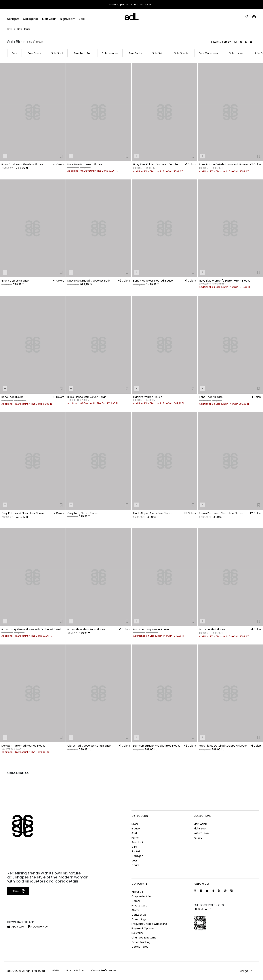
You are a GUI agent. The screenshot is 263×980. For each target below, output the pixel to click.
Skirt (134, 847)
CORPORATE (139, 884)
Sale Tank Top (83, 53)
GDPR (55, 970)
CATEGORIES (140, 816)
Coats (135, 865)
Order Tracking (203, 5)
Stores (224, 5)
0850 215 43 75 (203, 909)
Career (136, 901)
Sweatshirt (138, 842)
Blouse (136, 829)
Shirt (134, 833)
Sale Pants (135, 53)
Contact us (139, 915)
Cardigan (137, 856)
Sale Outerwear (209, 53)
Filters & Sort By (221, 42)
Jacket (136, 851)
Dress (135, 824)
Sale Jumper (110, 53)
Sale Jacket (237, 53)
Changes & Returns (144, 938)
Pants (135, 838)
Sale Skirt (158, 53)
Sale (10, 29)
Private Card (139, 906)
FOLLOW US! (201, 884)
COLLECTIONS (202, 816)
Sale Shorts (181, 53)
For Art (198, 838)
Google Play (38, 927)
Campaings (139, 919)
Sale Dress (34, 53)
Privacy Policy (75, 970)
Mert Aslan (200, 824)
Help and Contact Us (244, 5)
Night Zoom (201, 829)
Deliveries (138, 933)
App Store (16, 927)
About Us (137, 892)
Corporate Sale (141, 896)
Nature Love (201, 833)
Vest (134, 861)
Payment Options (143, 928)
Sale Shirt (57, 53)
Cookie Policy (140, 947)
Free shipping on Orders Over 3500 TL (131, 5)
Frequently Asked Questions (149, 924)
